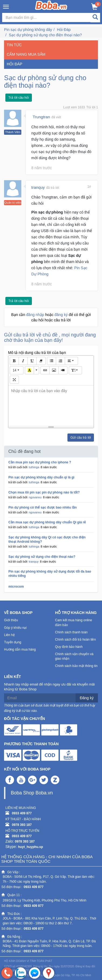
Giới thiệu (11, 620)
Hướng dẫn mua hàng (20, 649)
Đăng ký (87, 698)
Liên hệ (9, 635)
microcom (16, 587)
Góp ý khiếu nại (15, 628)
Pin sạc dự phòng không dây (28, 30)
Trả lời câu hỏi (19, 98)
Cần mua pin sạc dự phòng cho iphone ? (40, 462)
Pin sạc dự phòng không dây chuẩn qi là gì (41, 477)
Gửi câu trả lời (81, 438)
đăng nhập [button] (36, 315)
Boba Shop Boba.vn (32, 793)
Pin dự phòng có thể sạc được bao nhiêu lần (42, 507)
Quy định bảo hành (69, 647)
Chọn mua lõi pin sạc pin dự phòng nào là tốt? (44, 492)
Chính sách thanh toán (71, 632)
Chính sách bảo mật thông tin (76, 666)
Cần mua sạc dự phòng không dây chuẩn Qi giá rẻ (47, 522)
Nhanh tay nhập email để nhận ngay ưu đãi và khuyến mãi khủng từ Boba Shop (49, 687)
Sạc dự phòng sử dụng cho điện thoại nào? (45, 35)
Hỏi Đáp (64, 30)
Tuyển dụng (13, 642)
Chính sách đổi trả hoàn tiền (75, 640)
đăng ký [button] (62, 315)
